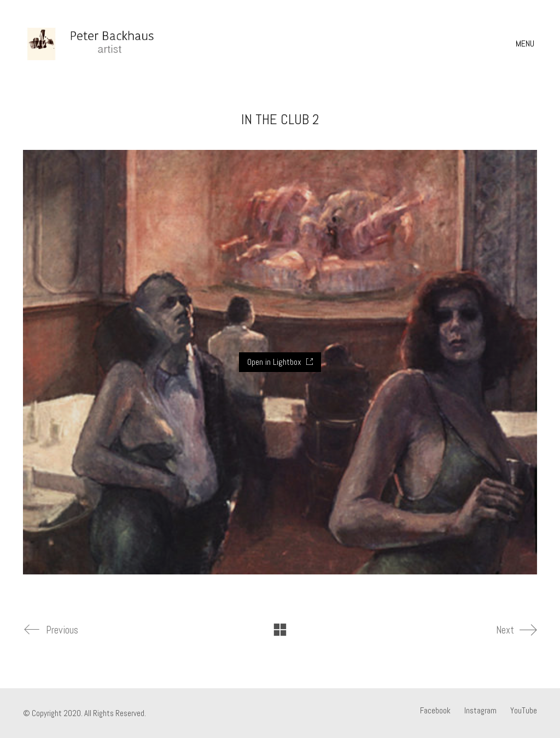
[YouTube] (524, 711)
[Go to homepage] (105, 44)
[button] (526, 44)
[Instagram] (480, 711)
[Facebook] (435, 711)
